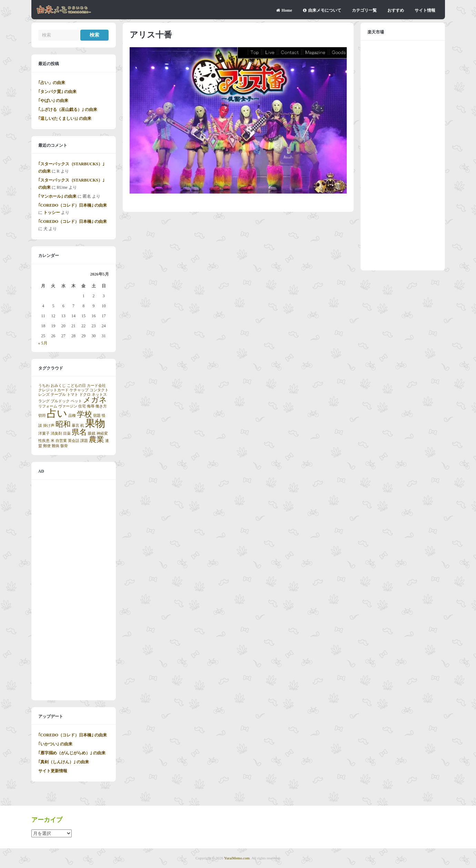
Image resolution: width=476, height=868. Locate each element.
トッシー (52, 213)
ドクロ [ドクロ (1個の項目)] (85, 395)
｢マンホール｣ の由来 (57, 196)
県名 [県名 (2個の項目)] (79, 432)
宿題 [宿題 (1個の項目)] (97, 416)
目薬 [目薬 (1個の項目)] (67, 433)
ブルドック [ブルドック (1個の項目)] (60, 401)
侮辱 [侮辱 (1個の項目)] (91, 406)
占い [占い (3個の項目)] (57, 413)
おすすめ (396, 10)
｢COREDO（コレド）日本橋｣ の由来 (73, 205)
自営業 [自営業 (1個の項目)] (61, 441)
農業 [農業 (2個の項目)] (97, 440)
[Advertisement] (74, 590)
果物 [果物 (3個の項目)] (95, 423)
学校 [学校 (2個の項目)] (84, 414)
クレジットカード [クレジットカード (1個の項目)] (53, 390)
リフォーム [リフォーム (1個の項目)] (48, 406)
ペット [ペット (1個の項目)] (76, 401)
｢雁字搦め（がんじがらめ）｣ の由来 (72, 753)
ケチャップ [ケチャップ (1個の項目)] (79, 390)
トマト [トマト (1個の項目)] (73, 395)
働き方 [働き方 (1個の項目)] (101, 406)
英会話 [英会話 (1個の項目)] (74, 441)
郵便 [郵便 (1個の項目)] (47, 446)
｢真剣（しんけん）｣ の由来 (64, 762)
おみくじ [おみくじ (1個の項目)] (58, 386)
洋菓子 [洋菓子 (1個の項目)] (44, 433)
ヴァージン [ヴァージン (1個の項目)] (68, 406)
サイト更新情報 (53, 771)
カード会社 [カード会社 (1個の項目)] (96, 386)
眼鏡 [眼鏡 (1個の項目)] (92, 433)
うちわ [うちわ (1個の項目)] (44, 386)
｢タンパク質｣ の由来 (57, 92)
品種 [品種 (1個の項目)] (72, 416)
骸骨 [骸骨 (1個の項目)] (64, 446)
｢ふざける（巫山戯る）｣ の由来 (68, 110)
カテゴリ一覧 (364, 10)
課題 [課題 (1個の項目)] (84, 441)
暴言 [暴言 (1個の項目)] (75, 426)
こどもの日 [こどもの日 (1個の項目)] (76, 386)
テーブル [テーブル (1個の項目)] (58, 395)
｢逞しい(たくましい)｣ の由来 (65, 118)
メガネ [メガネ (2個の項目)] (95, 400)
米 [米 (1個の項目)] (53, 441)
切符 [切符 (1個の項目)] (42, 416)
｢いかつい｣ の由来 (55, 744)
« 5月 (43, 343)
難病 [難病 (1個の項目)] (55, 446)
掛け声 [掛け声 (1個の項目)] (49, 426)
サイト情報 (425, 10)
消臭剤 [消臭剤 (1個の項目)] (56, 433)
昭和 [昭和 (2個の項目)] (63, 424)
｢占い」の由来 (52, 83)
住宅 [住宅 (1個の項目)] (82, 406)
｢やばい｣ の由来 (53, 101)
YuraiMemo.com (237, 858)
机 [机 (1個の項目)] (82, 426)
